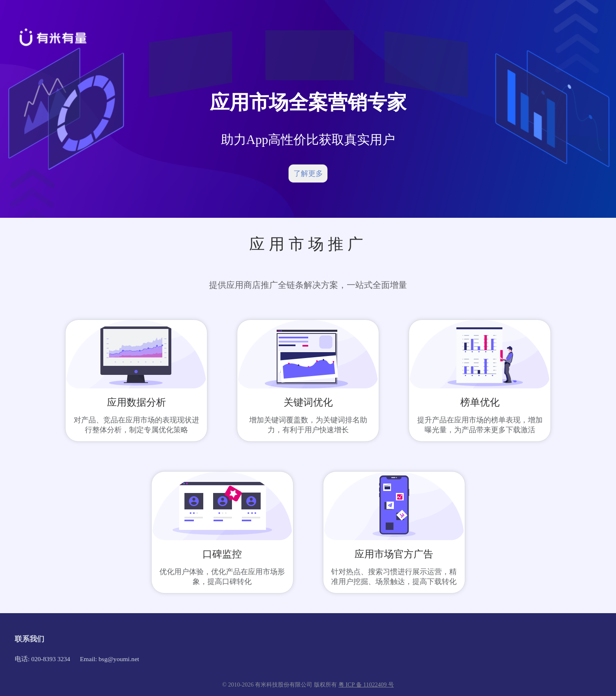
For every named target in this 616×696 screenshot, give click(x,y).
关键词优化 (308, 402)
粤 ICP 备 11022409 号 (366, 685)
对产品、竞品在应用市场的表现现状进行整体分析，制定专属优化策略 (136, 425)
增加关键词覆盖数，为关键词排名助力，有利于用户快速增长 (308, 425)
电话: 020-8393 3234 (42, 659)
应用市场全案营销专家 (308, 102)
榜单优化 (480, 402)
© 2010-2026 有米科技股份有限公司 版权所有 (280, 685)
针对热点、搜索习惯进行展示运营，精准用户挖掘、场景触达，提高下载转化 (394, 577)
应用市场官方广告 (394, 554)
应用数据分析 (136, 402)
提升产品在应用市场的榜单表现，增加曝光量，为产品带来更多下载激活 (480, 425)
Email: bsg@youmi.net (109, 659)
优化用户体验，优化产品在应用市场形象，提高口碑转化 (222, 577)
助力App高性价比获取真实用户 (308, 140)
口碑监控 (222, 554)
